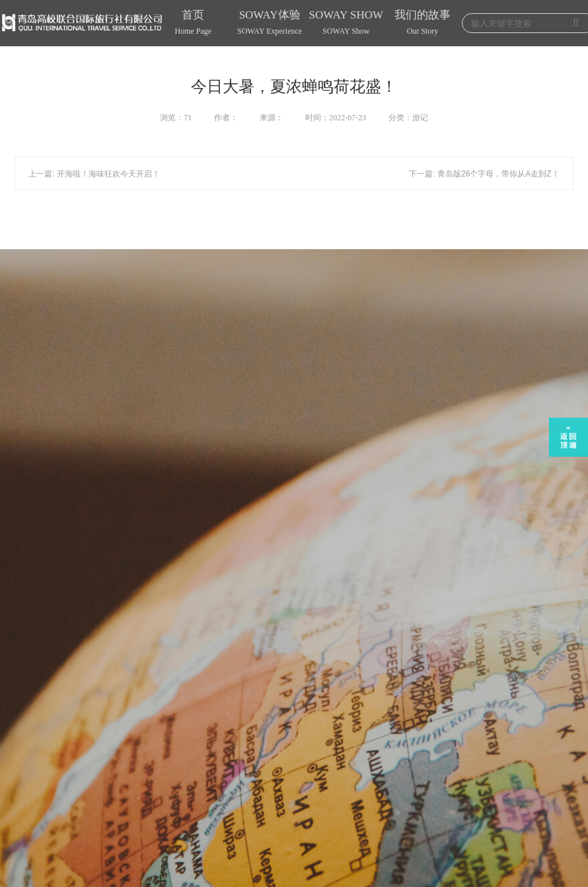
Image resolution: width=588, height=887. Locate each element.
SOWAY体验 (270, 24)
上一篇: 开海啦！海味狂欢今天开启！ (94, 174)
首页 (194, 24)
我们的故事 (423, 24)
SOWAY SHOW (346, 24)
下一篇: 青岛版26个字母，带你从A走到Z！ (484, 174)
